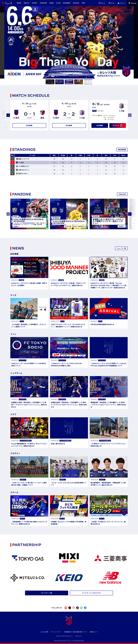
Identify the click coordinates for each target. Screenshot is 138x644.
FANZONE (122, 194)
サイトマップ (79, 636)
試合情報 (100, 125)
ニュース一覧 (121, 248)
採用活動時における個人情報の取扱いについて (76, 632)
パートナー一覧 (47, 593)
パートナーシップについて (91, 593)
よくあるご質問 (44, 632)
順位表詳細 (122, 149)
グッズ (111, 3)
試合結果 (29, 125)
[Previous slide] (8, 115)
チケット (102, 3)
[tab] (50, 82)
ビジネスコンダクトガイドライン (64, 636)
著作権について (94, 632)
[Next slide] (130, 214)
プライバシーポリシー (56, 632)
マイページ (121, 3)
